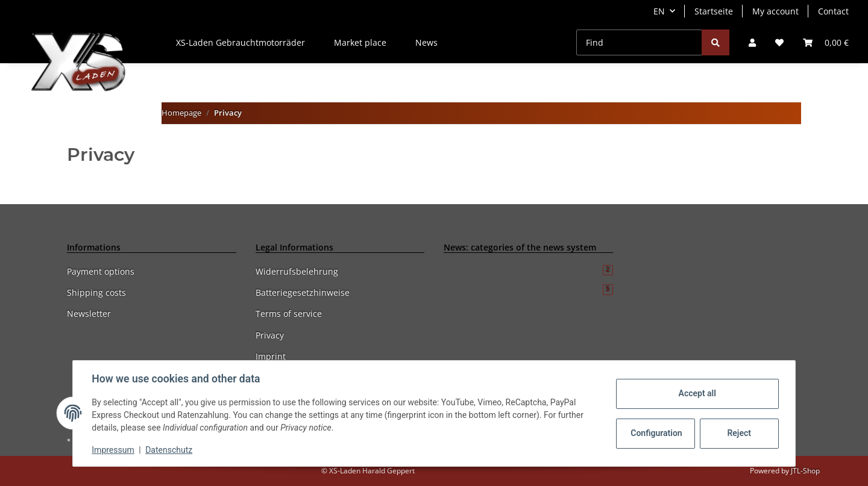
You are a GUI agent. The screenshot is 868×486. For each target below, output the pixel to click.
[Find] (639, 42)
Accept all (697, 393)
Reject (739, 433)
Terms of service (289, 313)
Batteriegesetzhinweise (303, 292)
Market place (360, 42)
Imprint (271, 356)
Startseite (714, 11)
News (426, 42)
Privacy (270, 335)
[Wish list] (779, 42)
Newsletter (89, 313)
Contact (833, 11)
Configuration (656, 433)
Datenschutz (169, 450)
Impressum (113, 450)
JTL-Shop (805, 471)
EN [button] (659, 11)
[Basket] (826, 42)
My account (775, 11)
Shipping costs (96, 292)
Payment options (101, 271)
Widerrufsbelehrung (297, 271)
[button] (752, 42)
